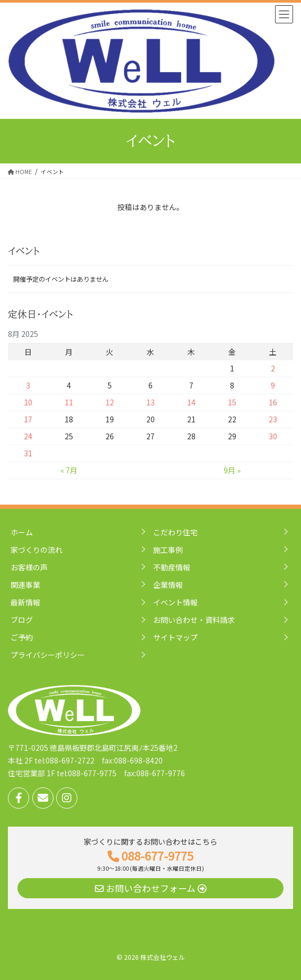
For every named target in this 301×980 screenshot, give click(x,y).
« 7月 (69, 470)
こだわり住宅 (175, 532)
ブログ (22, 620)
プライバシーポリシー (48, 655)
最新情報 (25, 602)
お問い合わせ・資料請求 (194, 620)
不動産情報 (172, 567)
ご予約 (22, 637)
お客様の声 (29, 567)
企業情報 (168, 585)
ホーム (22, 532)
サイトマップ (175, 637)
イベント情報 (175, 602)
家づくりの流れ (37, 550)
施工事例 (168, 550)
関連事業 (25, 585)
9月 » (232, 470)
